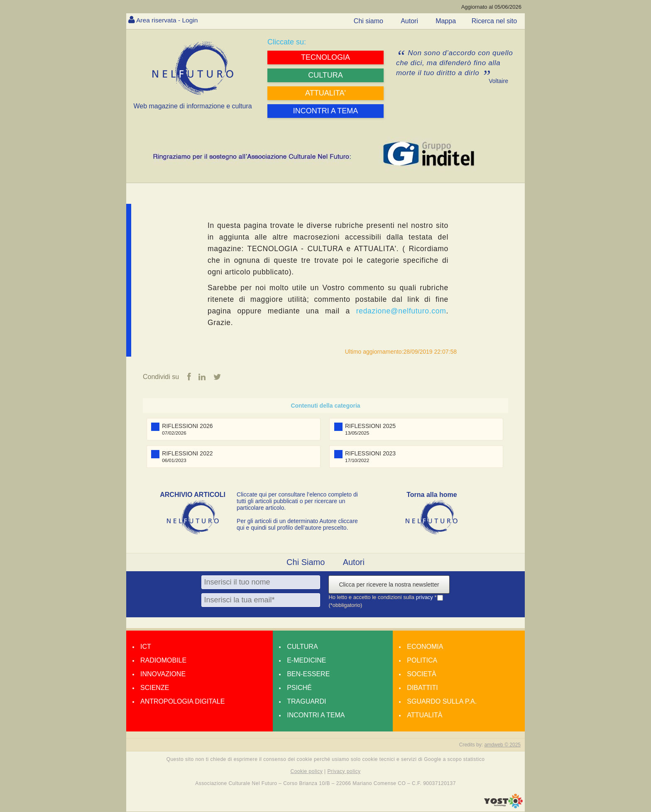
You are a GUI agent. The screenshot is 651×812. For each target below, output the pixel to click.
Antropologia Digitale (182, 701)
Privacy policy (344, 771)
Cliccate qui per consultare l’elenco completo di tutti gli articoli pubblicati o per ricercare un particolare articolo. (297, 501)
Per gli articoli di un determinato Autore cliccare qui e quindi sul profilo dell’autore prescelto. (297, 524)
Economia (425, 647)
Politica (422, 660)
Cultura (302, 647)
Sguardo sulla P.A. (442, 701)
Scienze (155, 688)
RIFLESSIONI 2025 (370, 426)
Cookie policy (307, 771)
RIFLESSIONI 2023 (370, 453)
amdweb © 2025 (502, 745)
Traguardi (306, 701)
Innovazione (163, 674)
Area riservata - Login (168, 20)
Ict (146, 647)
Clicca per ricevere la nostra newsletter (389, 585)
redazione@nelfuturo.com (401, 311)
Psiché (299, 688)
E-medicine (306, 660)
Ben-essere (308, 674)
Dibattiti (422, 688)
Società (421, 674)
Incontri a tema (316, 715)
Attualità (425, 715)
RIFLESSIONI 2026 (187, 426)
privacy (425, 597)
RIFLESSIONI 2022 (187, 453)
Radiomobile (163, 660)
